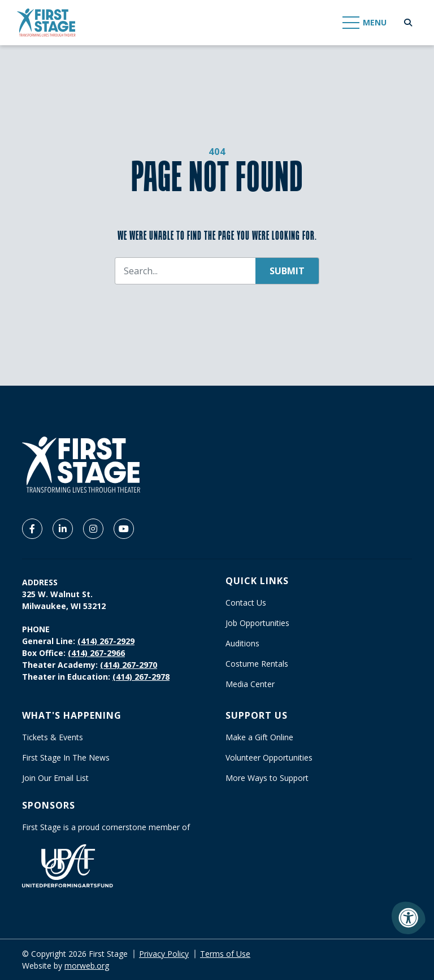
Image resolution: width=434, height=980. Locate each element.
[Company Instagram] (93, 529)
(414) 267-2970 (129, 665)
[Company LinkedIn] (63, 529)
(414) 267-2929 (106, 641)
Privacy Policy (164, 954)
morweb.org (87, 966)
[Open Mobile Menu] (365, 23)
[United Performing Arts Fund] (68, 865)
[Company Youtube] (124, 529)
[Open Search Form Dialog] (408, 23)
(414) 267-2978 (141, 677)
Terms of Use (225, 954)
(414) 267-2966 (96, 653)
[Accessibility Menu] (409, 918)
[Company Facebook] (32, 529)
